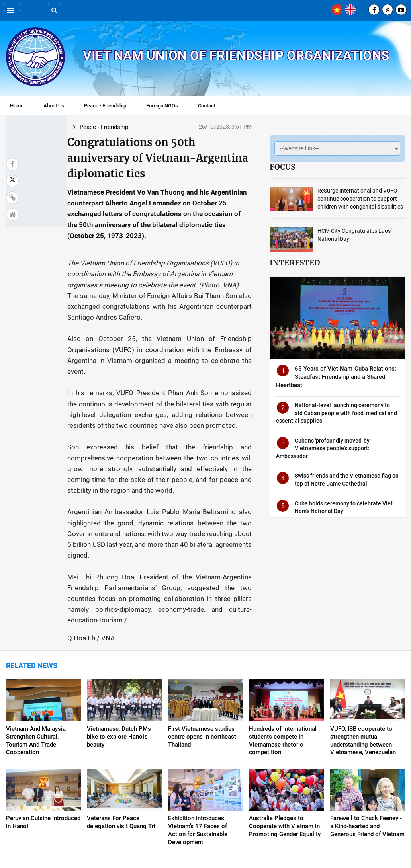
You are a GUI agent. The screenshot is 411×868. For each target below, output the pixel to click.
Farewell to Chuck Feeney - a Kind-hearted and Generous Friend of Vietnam (367, 746)
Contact (207, 106)
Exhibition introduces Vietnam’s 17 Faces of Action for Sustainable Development (198, 750)
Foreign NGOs (162, 106)
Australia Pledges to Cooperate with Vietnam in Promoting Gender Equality (285, 746)
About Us (54, 106)
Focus (282, 167)
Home (17, 106)
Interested (295, 263)
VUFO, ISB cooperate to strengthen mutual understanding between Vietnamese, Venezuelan (363, 660)
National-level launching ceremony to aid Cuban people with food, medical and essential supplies (337, 413)
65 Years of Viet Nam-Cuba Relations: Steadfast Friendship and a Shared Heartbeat (336, 377)
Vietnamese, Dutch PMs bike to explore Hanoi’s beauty (119, 656)
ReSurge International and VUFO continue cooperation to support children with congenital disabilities (360, 199)
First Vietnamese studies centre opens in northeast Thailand (202, 656)
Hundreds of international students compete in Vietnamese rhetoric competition (283, 660)
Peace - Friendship (105, 106)
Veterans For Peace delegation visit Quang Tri (121, 742)
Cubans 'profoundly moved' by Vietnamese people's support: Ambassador (323, 448)
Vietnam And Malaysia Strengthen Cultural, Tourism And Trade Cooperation (36, 660)
